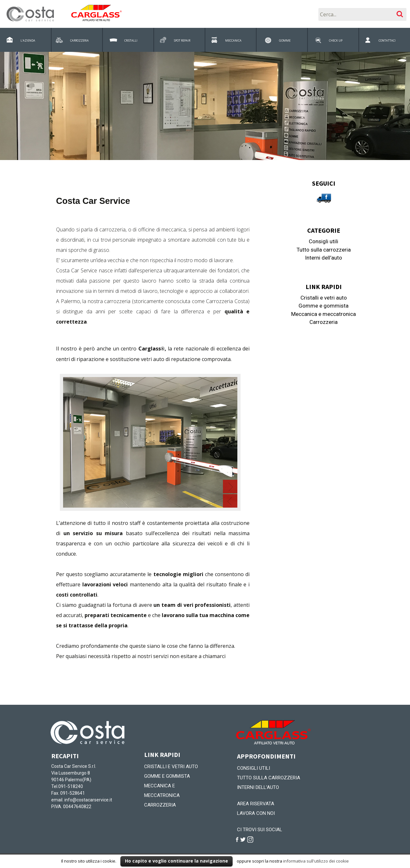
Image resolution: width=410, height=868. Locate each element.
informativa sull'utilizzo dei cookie (316, 861)
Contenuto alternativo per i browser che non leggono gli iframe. (153, 439)
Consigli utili (324, 241)
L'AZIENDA (28, 40)
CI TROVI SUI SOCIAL (260, 830)
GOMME (285, 40)
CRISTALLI (131, 40)
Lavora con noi (256, 813)
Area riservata (256, 804)
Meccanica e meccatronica (324, 314)
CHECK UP (336, 40)
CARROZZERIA (79, 40)
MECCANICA (233, 40)
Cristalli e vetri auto (324, 298)
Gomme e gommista (324, 306)
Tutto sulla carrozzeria (324, 250)
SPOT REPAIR (182, 40)
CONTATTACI (387, 40)
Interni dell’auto (324, 258)
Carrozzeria (324, 322)
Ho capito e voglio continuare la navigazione (176, 861)
